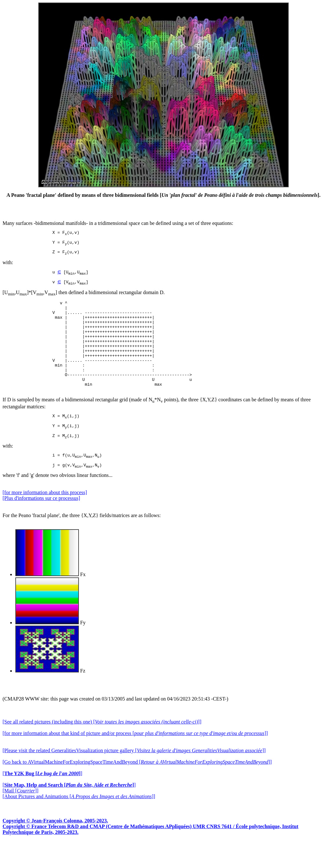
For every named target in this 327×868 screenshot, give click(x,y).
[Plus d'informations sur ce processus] (41, 524)
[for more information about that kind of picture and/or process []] (135, 759)
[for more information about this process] (45, 519)
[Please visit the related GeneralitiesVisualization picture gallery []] (134, 777)
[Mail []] (20, 817)
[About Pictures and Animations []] (79, 823)
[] (42, 800)
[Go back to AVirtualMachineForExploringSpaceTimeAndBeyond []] (137, 788)
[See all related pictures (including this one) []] (102, 748)
